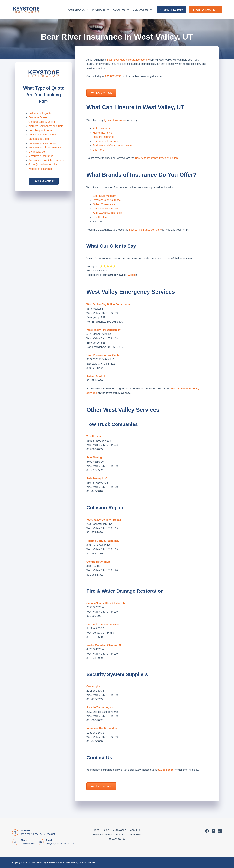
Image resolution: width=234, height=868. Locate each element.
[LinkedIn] (220, 831)
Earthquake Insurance (106, 141)
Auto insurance (102, 128)
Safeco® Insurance (104, 204)
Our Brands (79, 10)
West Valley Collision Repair (104, 520)
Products (101, 10)
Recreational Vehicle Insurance (46, 160)
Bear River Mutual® (104, 196)
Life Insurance (37, 152)
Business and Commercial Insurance (114, 145)
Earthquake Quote (39, 139)
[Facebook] (207, 831)
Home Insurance (102, 133)
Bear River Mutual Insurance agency (128, 60)
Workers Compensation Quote (46, 126)
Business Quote (38, 117)
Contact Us (143, 10)
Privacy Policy (117, 839)
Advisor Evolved (87, 862)
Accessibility (40, 862)
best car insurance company (145, 230)
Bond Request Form (40, 130)
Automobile (120, 830)
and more (98, 150)
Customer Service (102, 835)
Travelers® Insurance (105, 209)
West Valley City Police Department (108, 305)
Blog (106, 830)
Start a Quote (206, 10)
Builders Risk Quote (40, 113)
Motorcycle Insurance (41, 156)
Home (97, 830)
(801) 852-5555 (171, 10)
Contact (121, 835)
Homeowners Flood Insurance (46, 147)
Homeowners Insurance (42, 143)
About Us (121, 10)
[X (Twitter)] (214, 831)
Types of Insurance (115, 120)
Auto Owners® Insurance (107, 213)
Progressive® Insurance (107, 200)
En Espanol (136, 835)
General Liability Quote (42, 122)
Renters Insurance (104, 137)
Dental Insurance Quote (42, 135)
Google (132, 275)
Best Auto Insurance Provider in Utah (156, 158)
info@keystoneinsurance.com (60, 844)
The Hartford (100, 217)
